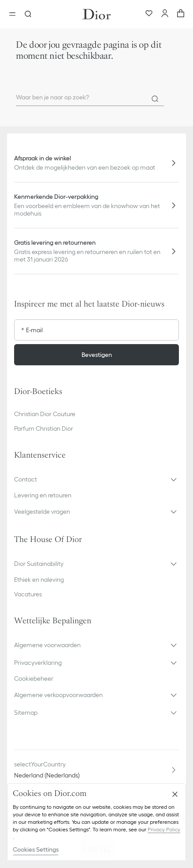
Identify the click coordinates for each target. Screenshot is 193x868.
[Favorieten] (149, 14)
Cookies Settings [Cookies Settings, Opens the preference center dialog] (36, 849)
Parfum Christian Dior (44, 428)
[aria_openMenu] (15, 14)
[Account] (165, 14)
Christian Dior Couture (45, 414)
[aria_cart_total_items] (181, 14)
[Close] (175, 794)
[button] (96, 479)
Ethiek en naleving (39, 580)
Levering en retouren (43, 495)
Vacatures (28, 594)
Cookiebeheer (34, 678)
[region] (96, 822)
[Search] (155, 99)
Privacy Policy (164, 829)
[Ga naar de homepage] (96, 14)
